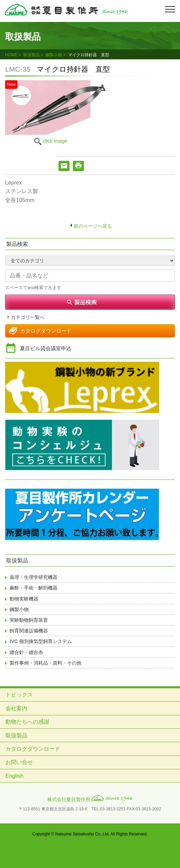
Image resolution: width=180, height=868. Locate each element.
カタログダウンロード (46, 331)
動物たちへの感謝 (27, 722)
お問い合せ (19, 762)
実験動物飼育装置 (29, 620)
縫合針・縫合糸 (26, 652)
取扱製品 (31, 55)
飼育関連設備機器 (29, 631)
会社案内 (16, 708)
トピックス (19, 695)
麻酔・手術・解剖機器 (34, 588)
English (14, 776)
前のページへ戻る (93, 226)
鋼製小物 (54, 55)
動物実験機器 (24, 599)
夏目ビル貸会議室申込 (46, 348)
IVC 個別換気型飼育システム (41, 641)
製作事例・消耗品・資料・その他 (46, 663)
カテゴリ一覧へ (28, 317)
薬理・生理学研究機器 (34, 577)
